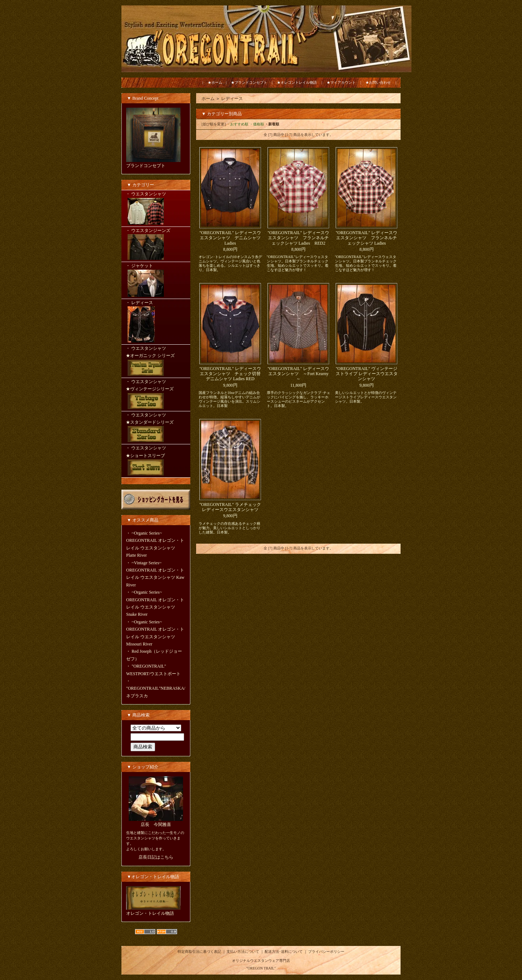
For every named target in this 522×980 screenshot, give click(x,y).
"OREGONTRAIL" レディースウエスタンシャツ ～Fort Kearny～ (298, 374)
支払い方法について (243, 952)
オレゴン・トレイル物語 (150, 913)
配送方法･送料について (284, 952)
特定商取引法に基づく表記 (199, 952)
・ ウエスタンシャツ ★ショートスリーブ (156, 461)
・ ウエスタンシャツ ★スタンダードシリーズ (156, 428)
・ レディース (156, 322)
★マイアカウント (341, 82)
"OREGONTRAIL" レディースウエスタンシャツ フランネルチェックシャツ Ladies (366, 238)
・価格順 (257, 124)
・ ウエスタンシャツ (156, 209)
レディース (232, 99)
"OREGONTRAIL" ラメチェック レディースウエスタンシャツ (230, 507)
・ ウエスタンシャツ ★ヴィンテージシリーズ (156, 395)
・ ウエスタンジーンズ (156, 245)
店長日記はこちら (156, 857)
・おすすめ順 (237, 124)
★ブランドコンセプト (249, 82)
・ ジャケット (156, 281)
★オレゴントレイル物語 (297, 82)
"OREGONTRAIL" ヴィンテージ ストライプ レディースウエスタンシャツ (367, 374)
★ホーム (215, 82)
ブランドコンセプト (146, 166)
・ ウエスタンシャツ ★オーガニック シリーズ (156, 362)
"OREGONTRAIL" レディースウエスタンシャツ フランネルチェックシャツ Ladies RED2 (298, 238)
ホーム (208, 99)
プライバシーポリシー (326, 952)
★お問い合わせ (378, 82)
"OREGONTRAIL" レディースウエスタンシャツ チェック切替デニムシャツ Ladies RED (230, 374)
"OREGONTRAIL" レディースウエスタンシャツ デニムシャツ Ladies (230, 238)
